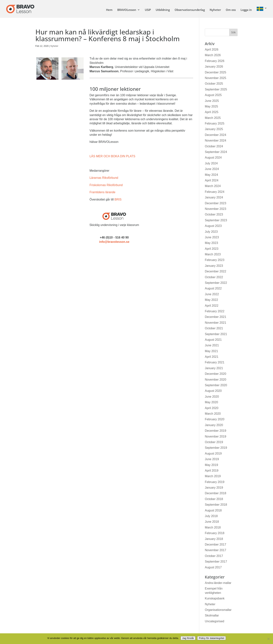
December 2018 (215, 493)
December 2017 (215, 544)
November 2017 (215, 550)
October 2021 (214, 328)
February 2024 (215, 192)
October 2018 (214, 499)
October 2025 (214, 84)
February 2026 (215, 61)
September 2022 (216, 283)
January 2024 (214, 197)
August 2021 (213, 340)
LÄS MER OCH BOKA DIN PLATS (112, 156)
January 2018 (214, 539)
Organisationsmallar (218, 610)
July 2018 (211, 516)
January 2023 (214, 266)
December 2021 (215, 317)
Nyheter (215, 10)
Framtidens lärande (102, 192)
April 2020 (212, 408)
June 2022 (212, 294)
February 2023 (215, 260)
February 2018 (215, 533)
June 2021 (212, 345)
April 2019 (212, 471)
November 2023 (215, 209)
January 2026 (214, 67)
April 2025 (212, 112)
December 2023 (215, 203)
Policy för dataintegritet (212, 638)
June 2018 (212, 522)
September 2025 (216, 89)
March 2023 (213, 254)
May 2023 (211, 243)
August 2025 (213, 95)
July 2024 (211, 163)
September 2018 (216, 505)
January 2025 (214, 129)
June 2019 (212, 459)
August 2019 (213, 454)
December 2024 (215, 135)
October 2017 (214, 556)
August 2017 (213, 567)
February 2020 (215, 419)
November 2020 (215, 380)
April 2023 (212, 249)
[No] (268, 639)
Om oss (231, 10)
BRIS (118, 199)
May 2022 (211, 300)
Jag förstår (188, 638)
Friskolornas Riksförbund (106, 185)
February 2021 (215, 362)
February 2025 (215, 123)
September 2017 (216, 562)
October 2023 (214, 214)
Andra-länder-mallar (218, 583)
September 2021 (216, 334)
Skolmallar (212, 615)
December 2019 (215, 431)
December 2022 (215, 271)
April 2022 (212, 306)
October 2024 (214, 146)
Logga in (246, 10)
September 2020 (216, 385)
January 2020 (214, 425)
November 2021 (215, 323)
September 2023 (216, 220)
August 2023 (213, 226)
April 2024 (212, 180)
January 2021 (214, 368)
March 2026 (213, 55)
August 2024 (213, 158)
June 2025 (212, 101)
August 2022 (213, 288)
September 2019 (216, 448)
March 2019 (213, 476)
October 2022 (214, 277)
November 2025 (215, 78)
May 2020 (211, 402)
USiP (148, 10)
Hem (109, 10)
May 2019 (211, 465)
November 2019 (215, 436)
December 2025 (215, 72)
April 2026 (212, 50)
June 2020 (212, 397)
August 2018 (213, 510)
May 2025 (211, 106)
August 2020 (213, 391)
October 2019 (214, 442)
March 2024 (213, 186)
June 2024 (212, 169)
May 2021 (211, 351)
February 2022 (215, 311)
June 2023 (212, 237)
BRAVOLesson (127, 10)
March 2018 (213, 527)
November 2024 (215, 141)
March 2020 (213, 414)
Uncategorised (214, 621)
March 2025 (213, 118)
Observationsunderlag (190, 10)
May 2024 (211, 175)
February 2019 (215, 482)
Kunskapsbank (215, 598)
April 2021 (212, 357)
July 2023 (211, 232)
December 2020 (215, 374)
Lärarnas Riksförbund (104, 178)
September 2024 (216, 152)
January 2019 (214, 488)
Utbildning (163, 10)
